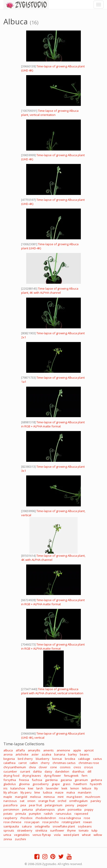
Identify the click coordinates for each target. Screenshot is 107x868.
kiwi (31, 788)
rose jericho (51, 822)
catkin (34, 763)
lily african (10, 792)
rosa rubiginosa (70, 818)
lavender (52, 788)
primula (21, 814)
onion (31, 801)
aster (35, 754)
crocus (89, 767)
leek (64, 788)
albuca (8, 750)
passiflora (10, 805)
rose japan (32, 822)
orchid (62, 801)
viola (57, 835)
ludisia (48, 792)
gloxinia (24, 784)
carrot (23, 763)
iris (5, 788)
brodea (70, 759)
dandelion (62, 771)
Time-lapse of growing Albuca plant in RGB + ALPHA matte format (53, 424)
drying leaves (32, 776)
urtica (7, 835)
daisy (48, 771)
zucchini (20, 839)
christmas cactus (64, 763)
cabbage (84, 759)
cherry (45, 763)
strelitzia (41, 830)
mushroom (93, 797)
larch (40, 788)
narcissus (10, 801)
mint (61, 797)
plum (61, 809)
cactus (98, 759)
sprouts (9, 830)
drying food (11, 776)
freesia (24, 780)
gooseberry (41, 784)
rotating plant (71, 822)
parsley (96, 801)
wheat (86, 835)
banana (60, 754)
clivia (32, 767)
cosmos (65, 767)
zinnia (8, 839)
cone (53, 767)
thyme (71, 830)
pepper (82, 805)
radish (48, 814)
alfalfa (20, 750)
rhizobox (26, 818)
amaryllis (34, 750)
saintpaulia (11, 826)
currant (25, 771)
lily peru (26, 792)
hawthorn (80, 784)
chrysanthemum (15, 767)
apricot (89, 750)
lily (96, 788)
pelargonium (54, 805)
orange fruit (46, 801)
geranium (81, 780)
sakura (27, 826)
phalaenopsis (45, 809)
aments (48, 750)
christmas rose (89, 763)
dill (89, 771)
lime (37, 792)
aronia (8, 754)
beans (84, 754)
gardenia (51, 780)
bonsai (57, 759)
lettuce (87, 788)
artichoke (22, 754)
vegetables (22, 835)
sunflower (57, 830)
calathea (9, 763)
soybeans (85, 826)
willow (98, 835)
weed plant (71, 835)
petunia (27, 809)
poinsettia (75, 809)
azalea (46, 754)
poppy (89, 809)
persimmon (11, 809)
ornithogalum (78, 801)
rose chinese (12, 822)
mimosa (49, 797)
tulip (94, 830)
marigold (21, 797)
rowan (88, 822)
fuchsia (37, 780)
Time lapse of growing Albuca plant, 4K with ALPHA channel (50, 291)
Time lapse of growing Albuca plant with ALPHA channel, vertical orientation (52, 691)
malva (71, 792)
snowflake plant (64, 826)
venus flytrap (42, 835)
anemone (63, 750)
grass (67, 784)
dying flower (52, 776)
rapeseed (81, 814)
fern (84, 776)
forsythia (10, 780)
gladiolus (10, 784)
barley (73, 754)
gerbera (96, 780)
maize (59, 792)
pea (23, 805)
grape (56, 784)
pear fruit (35, 805)
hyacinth (96, 784)
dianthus (78, 771)
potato (8, 814)
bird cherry (25, 759)
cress (77, 767)
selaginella (42, 826)
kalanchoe (18, 788)
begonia (9, 759)
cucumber (10, 771)
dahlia (37, 771)
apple (77, 750)
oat (22, 801)
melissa (35, 797)
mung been (74, 797)
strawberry (25, 830)
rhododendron (46, 818)
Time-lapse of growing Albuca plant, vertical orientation (50, 113)
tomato (84, 830)
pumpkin (35, 814)
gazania (66, 780)
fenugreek (71, 776)
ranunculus (64, 814)
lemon (75, 788)
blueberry (43, 759)
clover (43, 767)
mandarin (85, 792)
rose (87, 818)
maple (8, 797)
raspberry (10, 818)
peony (70, 805)
